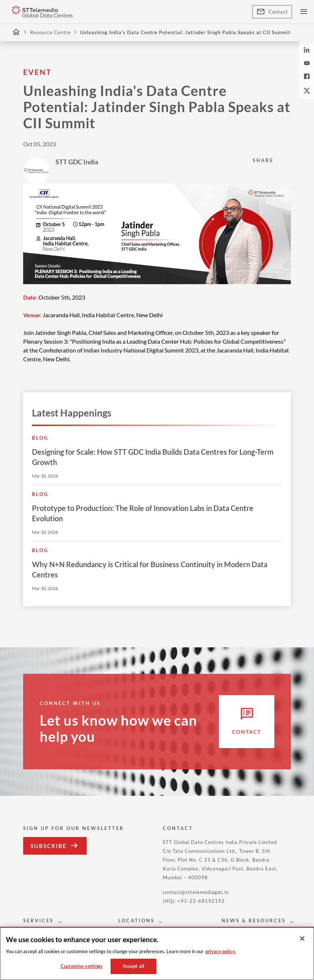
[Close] (302, 938)
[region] (157, 953)
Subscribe (55, 846)
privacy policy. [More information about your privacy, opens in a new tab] (221, 951)
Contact (272, 12)
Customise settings (82, 966)
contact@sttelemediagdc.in (196, 892)
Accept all (133, 966)
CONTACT (178, 828)
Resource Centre (50, 32)
